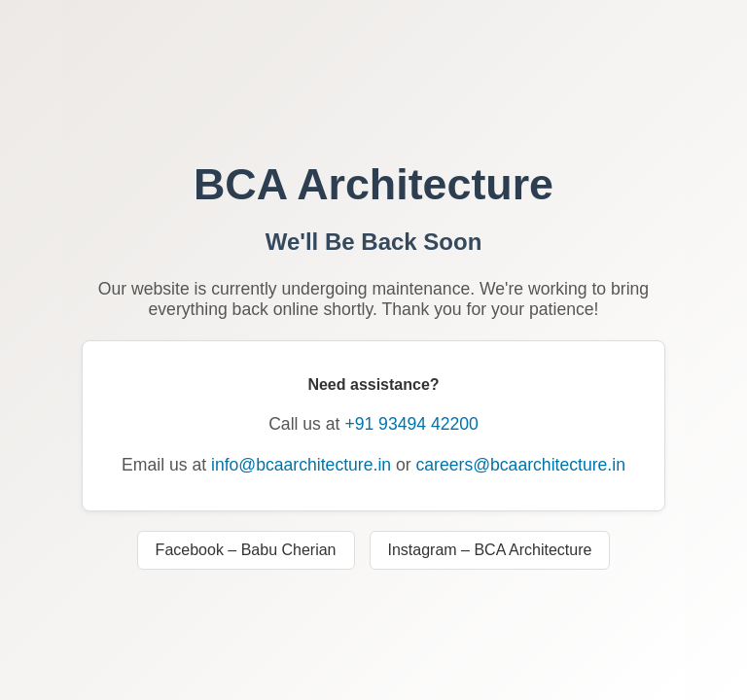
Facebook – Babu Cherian (246, 550)
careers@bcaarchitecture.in (521, 465)
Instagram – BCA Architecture (490, 550)
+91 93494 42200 (411, 424)
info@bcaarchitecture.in (301, 465)
